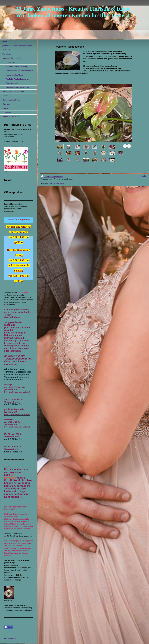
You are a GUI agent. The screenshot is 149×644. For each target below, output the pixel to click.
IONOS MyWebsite (57, 184)
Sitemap (59, 177)
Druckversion (48, 177)
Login (144, 176)
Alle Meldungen (10, 638)
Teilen (8, 627)
